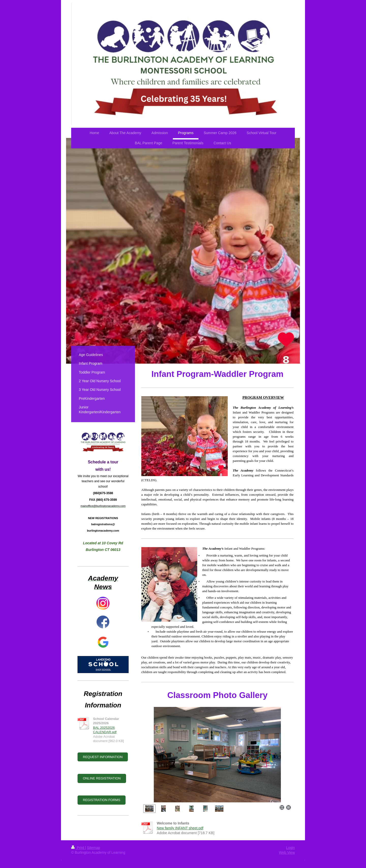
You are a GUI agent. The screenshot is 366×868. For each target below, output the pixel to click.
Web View (287, 852)
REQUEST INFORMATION (103, 757)
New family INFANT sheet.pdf (180, 828)
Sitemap (93, 848)
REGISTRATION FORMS (102, 800)
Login (291, 848)
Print (78, 848)
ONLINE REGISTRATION (102, 778)
